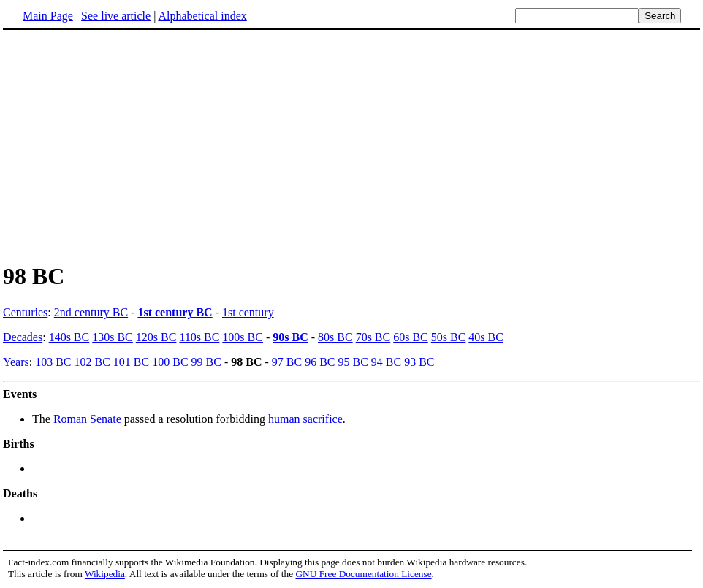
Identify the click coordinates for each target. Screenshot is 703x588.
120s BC (156, 337)
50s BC (449, 337)
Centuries (25, 312)
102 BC (92, 362)
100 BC (170, 362)
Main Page (48, 16)
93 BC (419, 362)
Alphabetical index (202, 16)
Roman (70, 419)
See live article (116, 16)
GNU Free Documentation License (363, 574)
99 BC (206, 362)
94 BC (386, 362)
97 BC (287, 362)
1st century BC (175, 312)
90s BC (290, 337)
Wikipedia (105, 574)
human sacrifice (305, 419)
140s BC (69, 337)
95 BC (353, 362)
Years (16, 362)
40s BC (486, 337)
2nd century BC (91, 312)
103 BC (53, 362)
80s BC (335, 337)
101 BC (131, 362)
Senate (106, 419)
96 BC (320, 362)
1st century (248, 312)
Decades (23, 337)
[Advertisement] (126, 145)
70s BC (373, 337)
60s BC (411, 337)
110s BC (199, 337)
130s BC (113, 337)
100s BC (243, 337)
